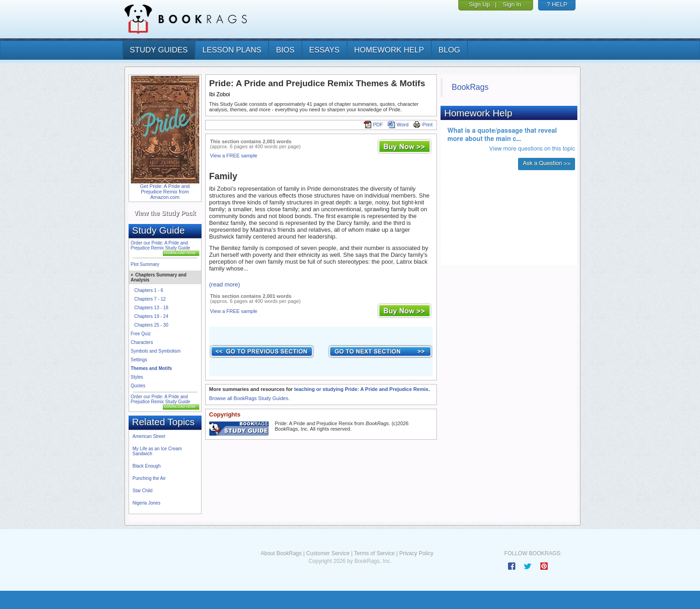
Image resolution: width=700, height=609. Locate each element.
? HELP (557, 4)
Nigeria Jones (147, 503)
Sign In (512, 4)
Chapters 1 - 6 (149, 290)
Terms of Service (374, 553)
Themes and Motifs (152, 368)
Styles (137, 377)
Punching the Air (149, 478)
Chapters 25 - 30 (152, 325)
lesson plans (232, 50)
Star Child (143, 491)
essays (324, 50)
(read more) (225, 284)
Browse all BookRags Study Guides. (250, 398)
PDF (373, 125)
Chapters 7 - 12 (150, 299)
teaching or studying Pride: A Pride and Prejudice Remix (361, 389)
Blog (449, 50)
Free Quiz (141, 334)
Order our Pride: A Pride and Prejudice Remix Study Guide (161, 245)
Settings (139, 360)
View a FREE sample (234, 156)
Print (423, 125)
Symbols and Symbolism (156, 351)
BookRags (470, 87)
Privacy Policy (416, 553)
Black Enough (147, 466)
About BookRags (281, 553)
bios (285, 50)
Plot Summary (145, 264)
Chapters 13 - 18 (152, 308)
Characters (142, 342)
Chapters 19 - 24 (152, 316)
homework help (389, 50)
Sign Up (479, 4)
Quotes (138, 386)
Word (398, 125)
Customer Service (328, 553)
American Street (149, 436)
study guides (159, 50)
